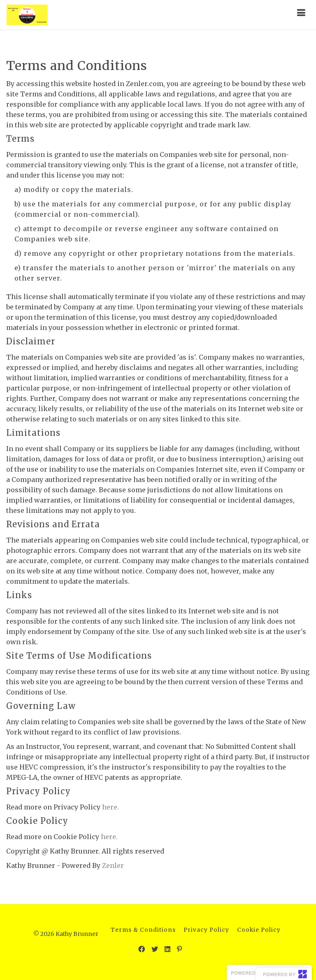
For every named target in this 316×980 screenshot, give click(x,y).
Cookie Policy (259, 930)
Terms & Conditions (143, 930)
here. (110, 807)
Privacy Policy (206, 930)
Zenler (113, 865)
